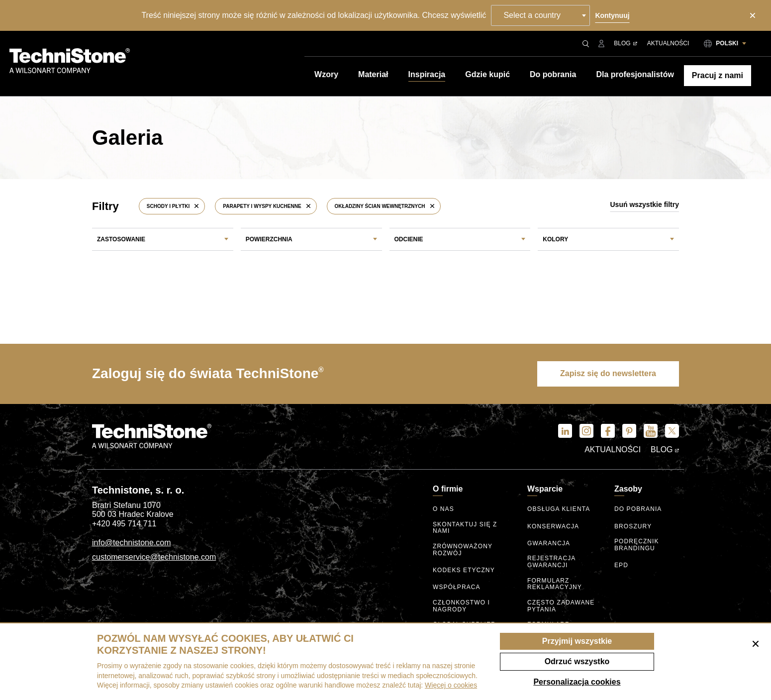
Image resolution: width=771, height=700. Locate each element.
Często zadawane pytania (561, 606)
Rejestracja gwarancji (551, 562)
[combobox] (540, 15)
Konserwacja (553, 527)
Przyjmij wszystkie (577, 641)
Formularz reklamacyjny (555, 584)
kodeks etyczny (464, 570)
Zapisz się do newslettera (608, 373)
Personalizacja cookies (577, 682)
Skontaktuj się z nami (465, 528)
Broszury (633, 527)
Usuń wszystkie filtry (645, 204)
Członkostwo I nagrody (461, 606)
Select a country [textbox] (532, 15)
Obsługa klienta (559, 509)
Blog (625, 43)
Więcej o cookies (451, 685)
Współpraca (457, 587)
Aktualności (668, 43)
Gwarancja (549, 544)
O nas (443, 509)
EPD (621, 565)
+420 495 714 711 (124, 524)
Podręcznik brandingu (637, 545)
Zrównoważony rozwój (463, 550)
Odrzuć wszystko (577, 661)
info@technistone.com (132, 543)
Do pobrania (638, 509)
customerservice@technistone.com (154, 557)
